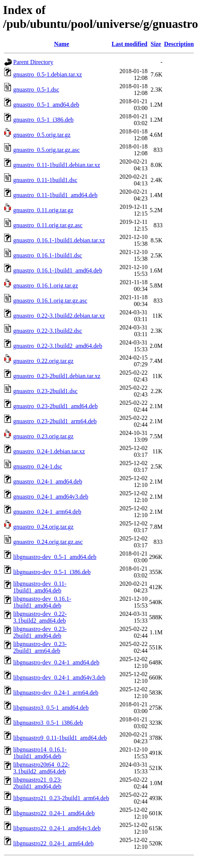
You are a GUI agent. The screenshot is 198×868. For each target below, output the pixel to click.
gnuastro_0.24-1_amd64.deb (48, 481)
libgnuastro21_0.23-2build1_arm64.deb (61, 798)
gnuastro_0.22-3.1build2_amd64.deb (58, 346)
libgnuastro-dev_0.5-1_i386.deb (52, 572)
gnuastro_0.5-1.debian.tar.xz (48, 74)
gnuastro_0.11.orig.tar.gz (43, 210)
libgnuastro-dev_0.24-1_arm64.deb (56, 693)
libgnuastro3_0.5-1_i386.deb (48, 723)
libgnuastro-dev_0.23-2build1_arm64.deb (40, 647)
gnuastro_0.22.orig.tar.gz (43, 361)
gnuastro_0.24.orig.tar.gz (43, 527)
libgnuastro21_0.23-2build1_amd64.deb (38, 783)
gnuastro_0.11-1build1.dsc (45, 180)
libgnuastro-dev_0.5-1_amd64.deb (55, 557)
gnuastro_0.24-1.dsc (38, 466)
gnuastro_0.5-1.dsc (36, 90)
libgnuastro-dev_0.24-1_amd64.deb (56, 662)
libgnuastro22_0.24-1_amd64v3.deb (57, 828)
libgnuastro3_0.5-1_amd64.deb (51, 708)
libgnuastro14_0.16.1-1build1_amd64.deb (40, 753)
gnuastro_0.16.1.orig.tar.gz (46, 286)
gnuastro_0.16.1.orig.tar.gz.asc (50, 301)
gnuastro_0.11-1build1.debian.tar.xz (57, 165)
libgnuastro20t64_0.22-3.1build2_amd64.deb (41, 768)
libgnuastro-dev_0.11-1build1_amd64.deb (40, 587)
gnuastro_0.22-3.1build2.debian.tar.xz (59, 316)
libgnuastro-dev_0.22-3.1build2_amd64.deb (40, 617)
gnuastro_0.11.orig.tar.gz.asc (48, 225)
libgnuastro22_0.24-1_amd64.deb (54, 813)
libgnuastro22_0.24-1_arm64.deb (53, 843)
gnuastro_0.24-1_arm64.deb (47, 512)
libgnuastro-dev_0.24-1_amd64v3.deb (59, 677)
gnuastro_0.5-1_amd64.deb (46, 105)
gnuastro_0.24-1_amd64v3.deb (51, 497)
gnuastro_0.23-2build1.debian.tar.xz (57, 376)
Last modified (130, 44)
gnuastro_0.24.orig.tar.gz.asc (48, 542)
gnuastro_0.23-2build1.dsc (45, 391)
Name (61, 44)
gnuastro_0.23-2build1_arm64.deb (55, 421)
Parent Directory (33, 62)
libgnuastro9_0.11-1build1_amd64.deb (60, 738)
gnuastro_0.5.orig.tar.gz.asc (46, 150)
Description (179, 44)
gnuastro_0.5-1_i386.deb (43, 120)
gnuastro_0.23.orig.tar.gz (43, 436)
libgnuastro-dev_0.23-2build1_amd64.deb (40, 632)
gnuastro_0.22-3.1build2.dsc (48, 331)
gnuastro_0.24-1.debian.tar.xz (49, 451)
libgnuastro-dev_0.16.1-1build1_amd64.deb (42, 602)
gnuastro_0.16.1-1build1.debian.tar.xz (59, 240)
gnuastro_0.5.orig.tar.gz (42, 135)
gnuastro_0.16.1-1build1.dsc (48, 255)
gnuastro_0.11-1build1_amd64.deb (55, 195)
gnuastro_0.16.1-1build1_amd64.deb (58, 270)
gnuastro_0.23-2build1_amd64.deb (55, 406)
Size (156, 44)
